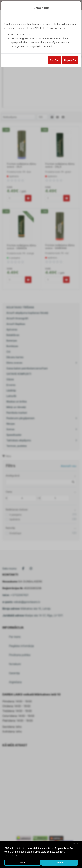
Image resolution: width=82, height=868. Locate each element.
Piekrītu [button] (60, 863)
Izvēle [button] (22, 863)
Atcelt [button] (76, 843)
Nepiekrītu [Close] (70, 60)
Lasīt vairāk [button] (11, 856)
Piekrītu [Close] (54, 60)
